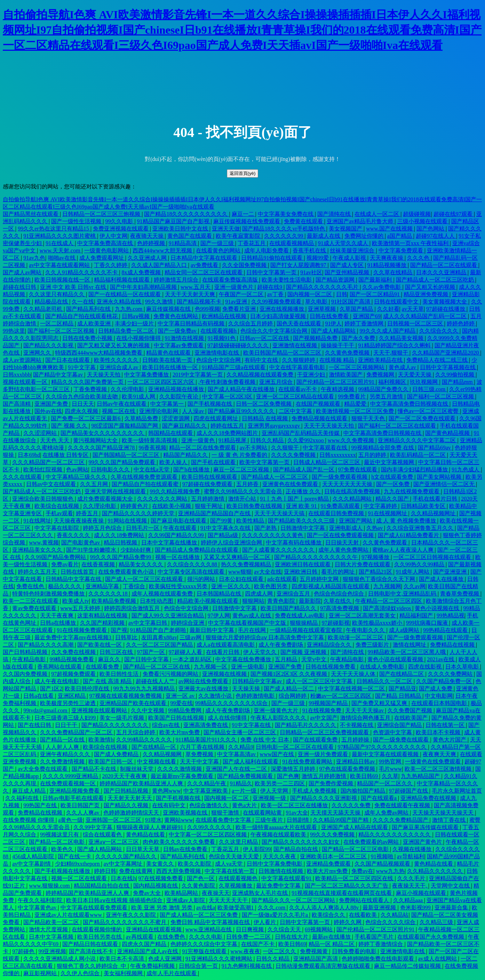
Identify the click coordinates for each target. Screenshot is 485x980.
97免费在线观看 (358, 469)
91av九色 (34, 258)
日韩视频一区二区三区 (416, 323)
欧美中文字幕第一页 (265, 462)
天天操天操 (247, 689)
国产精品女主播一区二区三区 (240, 732)
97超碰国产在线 (409, 791)
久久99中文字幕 (94, 827)
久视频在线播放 (413, 849)
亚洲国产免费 (52, 404)
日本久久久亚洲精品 (442, 272)
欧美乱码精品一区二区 (419, 455)
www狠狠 (240, 572)
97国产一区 (152, 652)
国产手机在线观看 (214, 462)
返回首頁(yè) (243, 173)
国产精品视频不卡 (200, 302)
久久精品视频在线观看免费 (261, 375)
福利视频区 (393, 382)
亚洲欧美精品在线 (381, 360)
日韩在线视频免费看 (331, 667)
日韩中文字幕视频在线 (448, 367)
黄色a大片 (245, 805)
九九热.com (129, 309)
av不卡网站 (254, 448)
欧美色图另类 (271, 586)
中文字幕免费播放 (147, 375)
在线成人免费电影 (383, 667)
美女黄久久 (161, 864)
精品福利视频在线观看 (122, 280)
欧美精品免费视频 (114, 601)
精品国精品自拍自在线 (102, 886)
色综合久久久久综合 (391, 922)
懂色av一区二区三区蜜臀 (429, 411)
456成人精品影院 (34, 856)
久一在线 (83, 302)
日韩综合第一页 (199, 966)
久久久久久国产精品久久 (127, 856)
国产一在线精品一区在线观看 (125, 294)
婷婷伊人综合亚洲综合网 (232, 542)
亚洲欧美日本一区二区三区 (334, 856)
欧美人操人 (174, 462)
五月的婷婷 (373, 455)
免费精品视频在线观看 (320, 418)
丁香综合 (135, 586)
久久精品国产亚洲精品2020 (446, 353)
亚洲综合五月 (294, 594)
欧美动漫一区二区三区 (356, 637)
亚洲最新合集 (452, 908)
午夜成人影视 (350, 258)
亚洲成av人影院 (186, 900)
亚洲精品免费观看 (329, 864)
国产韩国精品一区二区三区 (127, 455)
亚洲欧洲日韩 (301, 572)
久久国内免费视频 (26, 674)
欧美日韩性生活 (120, 674)
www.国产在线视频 (390, 229)
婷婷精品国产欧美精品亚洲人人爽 (142, 783)
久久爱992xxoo (306, 440)
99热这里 (14, 331)
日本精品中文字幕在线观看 (205, 258)
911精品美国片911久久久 (207, 740)
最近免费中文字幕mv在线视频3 (73, 637)
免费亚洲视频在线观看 (121, 229)
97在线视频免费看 (161, 878)
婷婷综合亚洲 (188, 623)
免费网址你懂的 (365, 236)
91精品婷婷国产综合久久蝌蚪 (395, 345)
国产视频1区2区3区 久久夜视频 (289, 674)
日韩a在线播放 (59, 623)
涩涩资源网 (176, 418)
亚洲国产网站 (356, 521)
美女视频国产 (346, 229)
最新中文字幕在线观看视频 (386, 754)
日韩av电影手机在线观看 (74, 798)
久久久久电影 (206, 937)
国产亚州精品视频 (348, 272)
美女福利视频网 (124, 973)
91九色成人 (466, 469)
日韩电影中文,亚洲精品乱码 (403, 594)
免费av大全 (147, 893)
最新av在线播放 (332, 937)
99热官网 (391, 762)
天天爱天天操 (415, 375)
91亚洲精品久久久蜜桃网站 (220, 959)
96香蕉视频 (152, 448)
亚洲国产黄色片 (423, 842)
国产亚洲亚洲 (451, 572)
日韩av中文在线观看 (52, 484)
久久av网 (415, 586)
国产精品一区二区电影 (57, 842)
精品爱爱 (356, 404)
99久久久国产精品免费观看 (122, 462)
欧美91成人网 (139, 396)
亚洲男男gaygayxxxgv (275, 426)
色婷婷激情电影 (256, 696)
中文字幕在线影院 (57, 528)
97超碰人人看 (186, 652)
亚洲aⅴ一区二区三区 (114, 842)
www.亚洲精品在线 (209, 929)
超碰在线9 (270, 287)
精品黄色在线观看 (169, 353)
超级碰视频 (417, 214)
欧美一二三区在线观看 (31, 601)
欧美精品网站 (182, 893)
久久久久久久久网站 (163, 499)
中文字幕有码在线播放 (294, 542)
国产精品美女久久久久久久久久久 (103, 433)
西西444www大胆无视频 (163, 250)
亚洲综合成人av (120, 367)
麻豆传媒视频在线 (169, 309)
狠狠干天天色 (369, 418)
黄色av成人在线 (252, 615)
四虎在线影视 (426, 667)
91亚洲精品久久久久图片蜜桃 (60, 236)
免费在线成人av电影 (300, 615)
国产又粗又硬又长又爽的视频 (114, 345)
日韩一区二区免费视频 (264, 404)
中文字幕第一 (168, 404)
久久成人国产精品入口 (160, 265)
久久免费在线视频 (74, 652)
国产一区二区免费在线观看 (423, 418)
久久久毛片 (412, 878)
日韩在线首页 (78, 572)
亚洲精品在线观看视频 (154, 929)
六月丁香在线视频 (203, 747)
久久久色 (419, 258)
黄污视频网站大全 (96, 440)
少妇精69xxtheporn (78, 864)
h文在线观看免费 (393, 477)
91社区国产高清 (351, 302)
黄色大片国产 (450, 740)
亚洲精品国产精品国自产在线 (215, 513)
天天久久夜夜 (280, 856)
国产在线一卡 (75, 856)
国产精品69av (435, 448)
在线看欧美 (364, 915)
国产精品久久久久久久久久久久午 (317, 557)
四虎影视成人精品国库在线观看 (331, 586)
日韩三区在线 (117, 652)
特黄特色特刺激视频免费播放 (49, 594)
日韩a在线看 (39, 696)
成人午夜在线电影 (57, 681)
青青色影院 (282, 601)
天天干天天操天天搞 (280, 513)
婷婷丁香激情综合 (381, 944)
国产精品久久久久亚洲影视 (324, 798)
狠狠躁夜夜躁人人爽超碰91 (150, 827)
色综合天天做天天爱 (234, 856)
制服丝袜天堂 (137, 769)
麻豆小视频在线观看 (422, 893)
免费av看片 (65, 564)
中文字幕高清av (237, 754)
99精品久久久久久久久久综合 (232, 703)
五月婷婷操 (356, 740)
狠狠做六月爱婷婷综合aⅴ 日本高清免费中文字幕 (265, 637)
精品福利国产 (417, 615)
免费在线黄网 (136, 871)
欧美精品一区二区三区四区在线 (355, 878)
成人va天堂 (229, 864)
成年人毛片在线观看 (172, 973)
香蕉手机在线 (310, 250)
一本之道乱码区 (193, 659)
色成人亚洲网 (166, 959)
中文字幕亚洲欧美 (206, 791)
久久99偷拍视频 (455, 375)
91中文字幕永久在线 (226, 528)
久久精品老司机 (43, 309)
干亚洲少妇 (312, 375)
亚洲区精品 (72, 696)
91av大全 (297, 813)
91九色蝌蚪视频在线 (247, 966)
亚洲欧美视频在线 (186, 813)
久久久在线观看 (23, 477)
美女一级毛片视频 (122, 718)
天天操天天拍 (104, 375)
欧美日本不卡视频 (439, 732)
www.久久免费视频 (352, 440)
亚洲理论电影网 (159, 411)
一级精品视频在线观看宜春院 (307, 630)
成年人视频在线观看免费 (163, 594)
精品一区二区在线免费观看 (203, 448)
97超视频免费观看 (74, 674)
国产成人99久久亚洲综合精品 (168, 615)
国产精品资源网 (336, 280)
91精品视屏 (233, 440)
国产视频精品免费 (316, 338)
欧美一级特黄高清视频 (150, 440)
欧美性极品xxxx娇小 (378, 623)
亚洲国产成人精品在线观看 (355, 827)
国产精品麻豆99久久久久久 (242, 411)
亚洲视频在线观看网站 (100, 710)
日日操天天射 (343, 542)
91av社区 (311, 272)
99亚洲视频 (52, 951)
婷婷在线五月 (228, 426)
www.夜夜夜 (245, 951)
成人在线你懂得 (228, 718)
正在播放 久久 (304, 491)
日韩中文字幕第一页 (272, 272)
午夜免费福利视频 (153, 966)
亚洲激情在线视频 (295, 345)
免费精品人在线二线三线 (438, 360)
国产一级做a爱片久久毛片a (276, 915)
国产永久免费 (359, 338)
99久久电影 (120, 221)
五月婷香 (248, 484)
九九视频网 (387, 586)
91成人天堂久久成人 (344, 243)
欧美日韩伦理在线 (88, 689)
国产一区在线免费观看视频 (341, 535)
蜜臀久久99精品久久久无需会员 (244, 491)
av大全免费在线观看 (43, 769)
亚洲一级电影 (248, 667)
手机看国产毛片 (375, 937)
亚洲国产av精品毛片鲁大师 (361, 221)
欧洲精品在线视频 (225, 316)
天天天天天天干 (229, 900)
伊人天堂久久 (261, 652)
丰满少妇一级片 (135, 323)
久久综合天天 (285, 929)
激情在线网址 (410, 645)
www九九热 (390, 871)
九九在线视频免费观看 (412, 491)
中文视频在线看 (157, 762)
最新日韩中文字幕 (213, 630)
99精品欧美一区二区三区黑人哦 (407, 652)
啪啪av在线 (62, 258)
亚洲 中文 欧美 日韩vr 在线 (74, 287)
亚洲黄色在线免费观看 (291, 484)
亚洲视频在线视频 (225, 674)
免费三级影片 (373, 645)
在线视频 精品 (337, 360)
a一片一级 (245, 791)
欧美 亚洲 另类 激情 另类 (162, 908)
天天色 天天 (55, 440)
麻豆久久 (110, 659)
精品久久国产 (393, 499)
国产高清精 (17, 404)
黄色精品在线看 (146, 835)
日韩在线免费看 (330, 316)
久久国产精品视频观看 (383, 864)
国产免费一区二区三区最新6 (86, 418)
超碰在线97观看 (454, 214)
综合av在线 (166, 725)
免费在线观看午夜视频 (403, 805)
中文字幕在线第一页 (230, 871)
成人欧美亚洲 (95, 323)
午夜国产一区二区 (242, 294)
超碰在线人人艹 (156, 681)
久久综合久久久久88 (193, 564)
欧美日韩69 (365, 776)
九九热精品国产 (421, 776)
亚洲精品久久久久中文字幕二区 (418, 440)
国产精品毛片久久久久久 (306, 725)
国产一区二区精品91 (375, 294)
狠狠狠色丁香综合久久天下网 (380, 579)
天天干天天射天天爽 (191, 294)
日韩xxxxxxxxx (337, 455)
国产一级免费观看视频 (340, 477)
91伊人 (333, 323)
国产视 (119, 630)
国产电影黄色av (81, 542)
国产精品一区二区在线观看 (444, 265)
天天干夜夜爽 (57, 615)
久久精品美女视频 (402, 338)
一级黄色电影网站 (107, 250)
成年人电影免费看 (267, 250)
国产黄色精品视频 (448, 433)
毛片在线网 (253, 630)
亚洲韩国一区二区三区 (114, 820)
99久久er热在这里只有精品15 (54, 229)
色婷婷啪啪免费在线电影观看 (379, 959)
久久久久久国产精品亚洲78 (102, 448)
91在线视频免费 (323, 710)
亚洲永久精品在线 (120, 302)
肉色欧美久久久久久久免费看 (180, 842)
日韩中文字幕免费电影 (275, 864)
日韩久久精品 (268, 440)
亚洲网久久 (38, 353)
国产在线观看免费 (316, 740)
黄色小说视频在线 (438, 608)
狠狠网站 (253, 601)
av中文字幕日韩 (148, 623)
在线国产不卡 (259, 944)
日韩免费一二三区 (249, 937)
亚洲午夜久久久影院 (132, 915)
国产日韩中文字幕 (147, 659)
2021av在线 (441, 659)
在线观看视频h (219, 331)
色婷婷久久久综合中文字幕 (205, 944)
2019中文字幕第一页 (198, 375)
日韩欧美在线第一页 (168, 360)
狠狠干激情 (226, 813)
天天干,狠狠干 (391, 353)
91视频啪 (383, 856)
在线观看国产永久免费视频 (431, 937)
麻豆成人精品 (30, 791)
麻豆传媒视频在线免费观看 (247, 221)
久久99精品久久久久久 (145, 740)
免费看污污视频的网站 (171, 674)
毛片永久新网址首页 (457, 791)
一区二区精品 (57, 323)
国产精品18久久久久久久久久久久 (186, 214)
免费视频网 (381, 375)
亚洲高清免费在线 (206, 725)
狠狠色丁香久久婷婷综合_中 (92, 966)
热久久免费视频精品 (247, 564)
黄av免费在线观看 (35, 608)
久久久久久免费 (352, 805)
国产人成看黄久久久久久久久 (279, 550)
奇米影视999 (416, 908)
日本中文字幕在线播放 (170, 542)
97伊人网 (219, 615)
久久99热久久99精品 (420, 564)
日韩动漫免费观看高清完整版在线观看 (324, 966)
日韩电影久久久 (111, 469)
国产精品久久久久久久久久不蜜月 (125, 922)
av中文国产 (324, 718)
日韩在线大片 (292, 937)
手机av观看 (59, 513)
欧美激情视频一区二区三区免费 (356, 411)
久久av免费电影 (382, 287)
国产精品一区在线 (63, 740)
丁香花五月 (252, 243)
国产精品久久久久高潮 (46, 645)
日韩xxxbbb (17, 375)
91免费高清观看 (341, 506)
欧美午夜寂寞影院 (239, 236)
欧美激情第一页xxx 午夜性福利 (411, 243)
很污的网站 (202, 579)
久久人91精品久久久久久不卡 (82, 272)
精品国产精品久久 (186, 455)
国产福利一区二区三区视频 (62, 331)
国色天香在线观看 (300, 323)
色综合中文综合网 (219, 360)
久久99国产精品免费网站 (56, 557)
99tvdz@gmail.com (46, 710)
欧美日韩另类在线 (100, 937)
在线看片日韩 (223, 652)
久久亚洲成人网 (148, 258)
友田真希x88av (159, 637)
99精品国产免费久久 (384, 389)
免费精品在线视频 (453, 645)
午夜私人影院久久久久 (279, 718)
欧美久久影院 (195, 864)
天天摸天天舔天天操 (336, 813)
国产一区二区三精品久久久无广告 (347, 886)
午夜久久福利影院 (41, 900)
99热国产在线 (41, 805)
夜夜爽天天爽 (440, 754)
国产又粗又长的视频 (431, 287)
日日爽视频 (251, 929)
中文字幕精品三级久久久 (77, 477)
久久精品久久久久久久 (436, 871)
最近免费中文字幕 (279, 886)
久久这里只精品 (239, 842)
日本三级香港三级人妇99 (66, 718)
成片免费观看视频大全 (106, 499)
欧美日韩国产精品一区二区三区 (283, 353)
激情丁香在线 (450, 820)
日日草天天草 (143, 849)
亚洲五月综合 (277, 382)
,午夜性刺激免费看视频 (228, 382)
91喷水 (153, 820)
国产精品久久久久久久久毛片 (323, 287)
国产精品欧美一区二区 (52, 922)
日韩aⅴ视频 (136, 316)
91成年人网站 (413, 572)
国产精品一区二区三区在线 (157, 667)
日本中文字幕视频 (52, 937)
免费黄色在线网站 (176, 316)
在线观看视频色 (239, 878)
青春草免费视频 (460, 594)
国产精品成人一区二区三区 (275, 477)
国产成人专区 (348, 265)
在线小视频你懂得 (139, 338)
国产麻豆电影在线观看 (179, 521)
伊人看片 (265, 922)
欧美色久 (63, 849)
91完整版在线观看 (205, 951)
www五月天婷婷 (81, 608)
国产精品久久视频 (127, 805)
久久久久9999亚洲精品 (71, 776)
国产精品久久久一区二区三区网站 (294, 900)
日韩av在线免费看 (186, 849)
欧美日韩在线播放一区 (171, 367)
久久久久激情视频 (180, 769)
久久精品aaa (409, 900)
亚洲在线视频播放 (283, 309)
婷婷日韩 (105, 871)
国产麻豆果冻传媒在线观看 (426, 827)
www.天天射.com (60, 250)
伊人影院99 (257, 849)
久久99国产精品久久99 (177, 535)
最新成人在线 (324, 236)
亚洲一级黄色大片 (277, 710)
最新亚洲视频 (380, 908)
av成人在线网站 (438, 959)
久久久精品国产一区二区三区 (49, 462)
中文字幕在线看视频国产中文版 (248, 623)
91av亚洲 (237, 302)
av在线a (206, 908)
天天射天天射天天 (130, 798)
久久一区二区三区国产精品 (160, 645)
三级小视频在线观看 (423, 221)
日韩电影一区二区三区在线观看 (295, 747)
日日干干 (67, 725)
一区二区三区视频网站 (357, 367)
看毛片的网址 (339, 572)
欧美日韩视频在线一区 (63, 280)
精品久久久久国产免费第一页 (88, 382)
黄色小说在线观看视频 (396, 659)
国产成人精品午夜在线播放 (242, 389)
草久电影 (317, 302)
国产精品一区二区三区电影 (356, 849)
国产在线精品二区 (402, 674)
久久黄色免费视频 (348, 353)
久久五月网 (95, 484)
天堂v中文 (315, 659)
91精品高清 (183, 243)
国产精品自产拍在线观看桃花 (82, 316)
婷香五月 (88, 513)
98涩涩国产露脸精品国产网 (125, 426)
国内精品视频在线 (156, 886)
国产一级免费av (178, 331)
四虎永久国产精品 (145, 944)
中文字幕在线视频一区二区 (352, 689)
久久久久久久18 (109, 594)
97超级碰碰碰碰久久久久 (239, 345)
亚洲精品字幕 (103, 586)
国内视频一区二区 (310, 294)
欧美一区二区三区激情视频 (439, 769)
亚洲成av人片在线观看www (69, 915)
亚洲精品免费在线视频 (429, 798)
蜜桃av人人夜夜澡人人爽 (403, 550)
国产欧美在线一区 (100, 645)
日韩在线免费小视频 (88, 338)
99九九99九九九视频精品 (145, 689)
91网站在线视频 (128, 521)
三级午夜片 (270, 820)
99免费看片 (352, 396)
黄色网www (166, 791)
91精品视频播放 (388, 265)
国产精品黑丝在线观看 (31, 214)
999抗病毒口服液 (428, 623)
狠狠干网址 (209, 506)
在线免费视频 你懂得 (29, 820)
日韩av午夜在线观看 (122, 404)
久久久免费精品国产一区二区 (77, 732)
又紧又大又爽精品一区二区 (238, 557)
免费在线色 (31, 586)
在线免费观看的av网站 (372, 842)
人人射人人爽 (63, 747)
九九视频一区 (211, 667)
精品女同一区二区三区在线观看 (204, 272)
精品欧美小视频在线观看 (208, 601)
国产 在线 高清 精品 (108, 681)
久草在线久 (338, 601)
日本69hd (29, 455)
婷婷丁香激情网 (365, 323)
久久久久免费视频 (294, 455)
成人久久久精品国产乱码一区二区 (426, 316)
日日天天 (83, 404)
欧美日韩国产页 (81, 805)
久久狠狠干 (286, 448)
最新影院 (310, 601)
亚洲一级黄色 (199, 440)
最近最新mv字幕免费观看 (183, 776)
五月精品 (287, 659)
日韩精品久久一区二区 (385, 681)
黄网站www (179, 820)
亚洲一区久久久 (231, 586)
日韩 (342, 294)
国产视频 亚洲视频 (304, 652)
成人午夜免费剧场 (281, 645)
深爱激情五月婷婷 (294, 769)
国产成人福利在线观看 (251, 762)
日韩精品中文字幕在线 (74, 579)
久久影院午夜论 (180, 396)
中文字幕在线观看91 (287, 878)
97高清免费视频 (340, 608)
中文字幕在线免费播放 (244, 659)
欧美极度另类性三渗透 (69, 703)
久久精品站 (395, 915)
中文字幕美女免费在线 (286, 214)
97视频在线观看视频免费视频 (126, 696)
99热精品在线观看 (446, 630)
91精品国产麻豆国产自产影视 (174, 221)
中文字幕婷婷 (381, 506)
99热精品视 (451, 615)
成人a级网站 (405, 630)
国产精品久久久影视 (49, 345)
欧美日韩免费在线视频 (255, 506)
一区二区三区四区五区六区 (161, 382)
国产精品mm (458, 382)
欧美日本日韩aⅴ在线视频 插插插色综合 (115, 900)
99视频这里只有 (60, 835)
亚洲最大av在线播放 (204, 689)
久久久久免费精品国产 (401, 820)
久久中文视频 (148, 710)
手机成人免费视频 (315, 791)
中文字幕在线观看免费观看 (95, 908)
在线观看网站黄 (263, 813)
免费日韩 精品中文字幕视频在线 (211, 922)
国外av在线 (48, 411)
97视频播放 (376, 557)
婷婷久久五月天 (38, 572)
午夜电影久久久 (366, 630)
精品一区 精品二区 (332, 944)
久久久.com (272, 908)
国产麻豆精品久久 (185, 426)
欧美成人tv (75, 601)
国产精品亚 (403, 689)
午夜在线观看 (181, 528)
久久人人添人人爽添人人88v (325, 908)
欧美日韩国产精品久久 (289, 608)
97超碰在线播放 (446, 309)
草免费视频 (200, 754)
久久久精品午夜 (207, 783)
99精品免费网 (185, 710)
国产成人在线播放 (442, 579)
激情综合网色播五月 (366, 718)
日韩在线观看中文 (397, 302)
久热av (375, 528)
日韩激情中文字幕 (303, 528)
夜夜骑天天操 (148, 236)
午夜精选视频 (338, 389)
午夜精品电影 (30, 659)
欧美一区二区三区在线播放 (295, 805)
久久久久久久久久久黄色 (273, 535)
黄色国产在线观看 (190, 236)
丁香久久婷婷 (111, 265)
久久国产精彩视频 (103, 623)
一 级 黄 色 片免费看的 (240, 455)
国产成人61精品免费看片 (409, 535)
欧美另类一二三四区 (280, 783)
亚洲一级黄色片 (234, 287)
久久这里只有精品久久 (57, 294)
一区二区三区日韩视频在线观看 (433, 557)
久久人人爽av (83, 813)
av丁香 (276, 294)
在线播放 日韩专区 (66, 455)
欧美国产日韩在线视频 (177, 718)
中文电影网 (439, 696)
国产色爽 (288, 776)
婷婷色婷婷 (461, 323)
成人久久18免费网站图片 (228, 433)
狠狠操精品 (304, 623)
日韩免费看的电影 (355, 951)
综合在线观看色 (103, 835)
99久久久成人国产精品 (388, 331)
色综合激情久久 (209, 805)
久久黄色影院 (199, 886)
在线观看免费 (103, 667)
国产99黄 (222, 521)
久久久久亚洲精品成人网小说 (60, 959)
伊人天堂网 (275, 791)
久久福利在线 (23, 798)
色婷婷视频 (152, 243)
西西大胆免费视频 (179, 871)
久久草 (390, 776)
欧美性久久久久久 (117, 360)
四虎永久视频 (82, 411)
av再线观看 (140, 937)
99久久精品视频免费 (175, 491)
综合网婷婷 (293, 696)
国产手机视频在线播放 (63, 871)
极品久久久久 (65, 586)
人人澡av (194, 411)
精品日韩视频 (121, 542)
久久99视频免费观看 (277, 302)
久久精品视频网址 (434, 513)
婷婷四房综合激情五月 (133, 608)
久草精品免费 (142, 418)
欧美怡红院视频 (43, 469)
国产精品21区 (376, 572)
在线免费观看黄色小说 (127, 572)
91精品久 (241, 783)
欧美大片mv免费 (180, 732)
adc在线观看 (282, 579)
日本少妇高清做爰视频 (279, 316)
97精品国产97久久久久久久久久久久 (383, 747)
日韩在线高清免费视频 (353, 491)
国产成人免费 (436, 689)
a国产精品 (400, 236)
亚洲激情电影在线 (217, 353)
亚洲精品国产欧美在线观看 (134, 703)
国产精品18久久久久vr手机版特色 (284, 229)
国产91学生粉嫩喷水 (92, 550)
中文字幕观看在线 (326, 448)
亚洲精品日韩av (356, 762)
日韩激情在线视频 (281, 871)
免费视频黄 (315, 951)
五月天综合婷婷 (136, 732)
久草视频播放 (236, 886)
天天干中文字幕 (200, 762)
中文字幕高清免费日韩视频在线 (410, 404)
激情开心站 (243, 499)
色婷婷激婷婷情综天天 (132, 813)
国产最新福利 (376, 280)
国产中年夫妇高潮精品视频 (144, 287)
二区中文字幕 (296, 411)
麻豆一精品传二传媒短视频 (408, 966)
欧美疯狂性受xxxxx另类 (179, 586)
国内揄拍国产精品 (364, 791)
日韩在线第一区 (446, 725)
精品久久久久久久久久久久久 (395, 835)
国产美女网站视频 (440, 477)
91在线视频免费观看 (82, 630)
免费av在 (362, 871)
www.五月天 (196, 287)
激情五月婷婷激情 (325, 776)
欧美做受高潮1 (236, 908)
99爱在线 (182, 703)
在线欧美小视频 (172, 506)
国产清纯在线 (335, 214)
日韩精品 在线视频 (265, 418)
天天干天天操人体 (354, 674)
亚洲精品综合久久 (330, 645)
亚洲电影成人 (347, 528)
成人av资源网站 (23, 360)
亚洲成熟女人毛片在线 (261, 893)
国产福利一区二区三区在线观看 (398, 426)
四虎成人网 (260, 594)
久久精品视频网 (163, 754)
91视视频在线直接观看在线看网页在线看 (342, 893)
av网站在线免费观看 (204, 681)
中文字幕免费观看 (401, 250)
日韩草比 (127, 637)
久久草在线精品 (393, 272)
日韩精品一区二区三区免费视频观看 (325, 732)
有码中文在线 (262, 360)
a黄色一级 (70, 820)
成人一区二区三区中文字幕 (320, 681)
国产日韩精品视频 (26, 652)
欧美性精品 (251, 521)
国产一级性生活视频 (77, 221)
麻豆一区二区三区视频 (242, 469)
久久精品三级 (437, 922)
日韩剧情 (299, 820)
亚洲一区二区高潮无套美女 (363, 615)
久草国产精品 (357, 309)
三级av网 (191, 637)
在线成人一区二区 (377, 214)
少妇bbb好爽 (136, 550)
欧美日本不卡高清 (122, 959)
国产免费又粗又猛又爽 (380, 703)
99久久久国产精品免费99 (121, 557)
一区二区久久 (280, 951)
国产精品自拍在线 (296, 849)
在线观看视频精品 (292, 243)
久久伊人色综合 (81, 973)
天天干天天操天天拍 (329, 426)
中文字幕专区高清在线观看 (192, 572)
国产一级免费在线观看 (401, 740)
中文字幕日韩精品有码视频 (192, 323)
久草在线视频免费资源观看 (145, 477)
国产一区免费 (393, 484)
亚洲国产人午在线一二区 (237, 769)
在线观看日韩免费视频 (337, 513)
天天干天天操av (365, 710)
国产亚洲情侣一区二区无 (445, 484)
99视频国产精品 (329, 703)
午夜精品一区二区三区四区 (389, 601)
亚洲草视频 (323, 309)
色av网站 (77, 469)
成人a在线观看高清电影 (226, 645)
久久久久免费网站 (451, 674)
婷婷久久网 (348, 922)
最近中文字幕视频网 (390, 462)
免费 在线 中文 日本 (265, 740)
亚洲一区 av (181, 696)
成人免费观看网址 (102, 258)
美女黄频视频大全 (445, 302)
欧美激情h (101, 740)
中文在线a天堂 (152, 469)
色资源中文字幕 (393, 732)
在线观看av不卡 (298, 389)
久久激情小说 (216, 696)
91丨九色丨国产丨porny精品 (295, 499)
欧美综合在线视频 (57, 506)
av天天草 (413, 309)
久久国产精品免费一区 (445, 681)
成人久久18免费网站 (120, 535)
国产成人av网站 (23, 272)
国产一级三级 (218, 243)
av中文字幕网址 (124, 864)
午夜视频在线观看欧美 (279, 835)
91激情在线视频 (185, 338)
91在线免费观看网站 (308, 762)
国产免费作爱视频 (332, 783)
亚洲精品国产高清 (316, 959)
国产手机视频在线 (210, 404)
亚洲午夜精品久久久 (66, 754)
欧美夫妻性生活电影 (287, 280)
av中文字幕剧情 (32, 864)
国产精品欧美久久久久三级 (302, 521)
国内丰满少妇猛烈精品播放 (415, 469)
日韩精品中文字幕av (258, 681)
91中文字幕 (82, 367)
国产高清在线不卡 (92, 951)
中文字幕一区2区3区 (228, 396)
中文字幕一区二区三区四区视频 (208, 835)
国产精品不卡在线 (95, 769)
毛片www (391, 769)
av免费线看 (205, 265)
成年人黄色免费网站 (344, 550)
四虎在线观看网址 (216, 418)
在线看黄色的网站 (219, 250)
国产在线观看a (379, 798)
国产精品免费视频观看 (246, 776)
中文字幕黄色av (38, 908)
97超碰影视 (336, 623)
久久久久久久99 (284, 236)
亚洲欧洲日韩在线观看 (303, 564)
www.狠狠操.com (50, 886)
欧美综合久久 (329, 915)
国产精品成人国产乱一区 (304, 469)
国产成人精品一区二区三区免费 (199, 915)
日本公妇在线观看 (242, 579)
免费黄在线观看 (304, 221)
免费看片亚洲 (240, 309)
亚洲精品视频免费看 (75, 791)
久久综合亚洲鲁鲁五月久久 (421, 528)
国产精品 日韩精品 (399, 696)
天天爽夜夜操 (387, 258)
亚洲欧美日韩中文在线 (181, 229)
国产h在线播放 (192, 469)
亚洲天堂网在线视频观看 (116, 491)
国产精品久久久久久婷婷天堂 (139, 513)
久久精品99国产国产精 (341, 820)
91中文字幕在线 (252, 725)
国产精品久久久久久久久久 (116, 725)
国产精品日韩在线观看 (91, 944)
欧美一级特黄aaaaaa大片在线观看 (277, 827)
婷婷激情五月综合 (177, 280)
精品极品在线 (52, 302)
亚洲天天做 (226, 229)
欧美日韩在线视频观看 (210, 477)
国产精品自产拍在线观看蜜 (146, 484)
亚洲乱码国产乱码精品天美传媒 (301, 433)
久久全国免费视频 (245, 265)
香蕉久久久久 (74, 535)
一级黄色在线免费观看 (434, 762)
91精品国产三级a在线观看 (234, 367)
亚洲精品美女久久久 (38, 550)
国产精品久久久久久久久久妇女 (301, 842)
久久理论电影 (100, 506)
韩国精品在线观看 (171, 433)
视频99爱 (318, 258)
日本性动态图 (157, 601)
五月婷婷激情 (208, 499)
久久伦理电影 (128, 389)
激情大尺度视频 (49, 929)
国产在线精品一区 (154, 747)
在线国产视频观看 (319, 404)
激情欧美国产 (347, 375)
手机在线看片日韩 (436, 499)
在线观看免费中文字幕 (224, 820)
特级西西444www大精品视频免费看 (99, 353)
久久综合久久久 (439, 331)
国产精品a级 (224, 535)
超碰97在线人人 (436, 236)
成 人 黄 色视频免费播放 (407, 521)
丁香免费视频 (91, 389)
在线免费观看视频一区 (69, 783)
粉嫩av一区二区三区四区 (341, 696)
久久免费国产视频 (411, 710)
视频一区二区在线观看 (80, 878)
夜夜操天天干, (410, 886)
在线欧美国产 (412, 718)
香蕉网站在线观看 (60, 667)
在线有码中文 (169, 805)
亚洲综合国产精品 (400, 725)
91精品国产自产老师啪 (159, 630)
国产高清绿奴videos (388, 608)
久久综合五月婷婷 (251, 323)
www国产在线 (277, 754)
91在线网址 (37, 521)
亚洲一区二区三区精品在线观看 (296, 396)
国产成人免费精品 (117, 754)
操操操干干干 (338, 345)
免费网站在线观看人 (365, 900)
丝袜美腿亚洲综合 (353, 250)
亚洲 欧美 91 (302, 506)
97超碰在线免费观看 (208, 484)
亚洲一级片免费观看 (324, 754)
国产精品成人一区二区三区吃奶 (436, 280)
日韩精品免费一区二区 (127, 331)
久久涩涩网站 (41, 433)
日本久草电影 (463, 667)
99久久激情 (160, 302)
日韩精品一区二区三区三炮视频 (102, 214)
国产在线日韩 (35, 725)
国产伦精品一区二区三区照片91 (336, 382)
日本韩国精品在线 (220, 594)
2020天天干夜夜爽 (125, 776)
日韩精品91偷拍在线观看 (272, 258)
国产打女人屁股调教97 (299, 265)
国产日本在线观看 (68, 360)
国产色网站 (431, 229)
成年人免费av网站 (387, 813)
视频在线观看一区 (26, 382)
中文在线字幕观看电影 (298, 367)
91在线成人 (60, 243)
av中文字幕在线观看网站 (60, 265)
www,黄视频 (44, 542)
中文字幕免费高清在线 (106, 243)
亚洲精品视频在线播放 (177, 389)
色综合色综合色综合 (340, 594)
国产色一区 (201, 878)
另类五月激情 (387, 396)
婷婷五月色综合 (103, 528)
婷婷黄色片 (135, 506)
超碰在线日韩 (20, 287)
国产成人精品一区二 (289, 689)
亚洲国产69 (367, 316)
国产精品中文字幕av (59, 375)
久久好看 (388, 309)
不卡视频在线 (357, 725)
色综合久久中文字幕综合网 (275, 331)
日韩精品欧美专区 (424, 506)
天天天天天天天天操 (348, 484)
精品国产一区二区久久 (385, 783)
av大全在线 (268, 572)
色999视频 (207, 309)
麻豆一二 (244, 214)
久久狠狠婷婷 (299, 360)
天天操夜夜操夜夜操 (79, 521)
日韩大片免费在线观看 (363, 564)
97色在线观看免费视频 (348, 769)
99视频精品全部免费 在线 (383, 448)
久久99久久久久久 (210, 827)
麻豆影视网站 (41, 973)
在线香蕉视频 (99, 564)
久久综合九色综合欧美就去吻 (82, 396)
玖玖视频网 (424, 382)
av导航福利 (411, 856)
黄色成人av (403, 367)
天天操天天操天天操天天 (444, 813)
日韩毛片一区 (143, 528)
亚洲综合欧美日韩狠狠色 (43, 499)
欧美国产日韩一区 (111, 762)
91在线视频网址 (388, 513)
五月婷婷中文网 (320, 579)
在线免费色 (172, 937)
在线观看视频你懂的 (97, 929)
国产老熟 (266, 528)
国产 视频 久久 (70, 426)
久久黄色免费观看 (385, 542)
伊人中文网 (113, 236)
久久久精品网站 (353, 499)
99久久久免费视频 (333, 835)
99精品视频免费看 (72, 659)
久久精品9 (241, 747)
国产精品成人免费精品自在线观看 (197, 550)
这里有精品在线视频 (103, 615)
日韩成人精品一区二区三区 (327, 462)
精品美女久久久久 (142, 564)
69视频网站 (319, 929)
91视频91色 (222, 338)
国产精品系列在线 (89, 309)
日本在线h (123, 878)
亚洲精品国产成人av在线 (148, 951)
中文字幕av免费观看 (179, 345)
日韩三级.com (430, 389)
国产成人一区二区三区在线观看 (145, 579)
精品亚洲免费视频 (427, 294)
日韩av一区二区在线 (265, 338)
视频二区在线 (119, 411)
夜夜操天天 (216, 893)
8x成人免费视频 (142, 272)
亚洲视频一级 (270, 798)
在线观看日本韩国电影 (440, 703)
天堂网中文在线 (451, 886)
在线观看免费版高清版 (231, 280)
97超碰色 (24, 951)
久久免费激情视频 (63, 762)
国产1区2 (51, 689)
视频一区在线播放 (178, 557)
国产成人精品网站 (334, 331)
